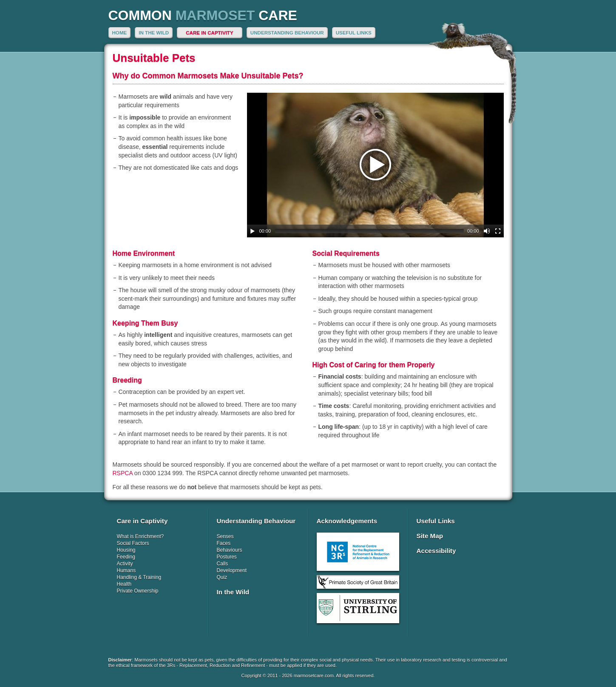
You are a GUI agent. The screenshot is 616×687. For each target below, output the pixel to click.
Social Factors (133, 543)
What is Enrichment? (141, 536)
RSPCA (123, 473)
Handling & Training (139, 577)
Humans (126, 570)
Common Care (203, 15)
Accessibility (436, 551)
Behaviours (230, 550)
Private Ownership (138, 591)
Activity (125, 564)
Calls (223, 564)
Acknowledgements (347, 521)
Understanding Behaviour (287, 33)
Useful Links (354, 33)
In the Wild (154, 33)
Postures (227, 557)
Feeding (126, 557)
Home (120, 33)
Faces (224, 543)
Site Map (430, 536)
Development (232, 570)
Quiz (222, 577)
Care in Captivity (209, 33)
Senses (225, 536)
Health (124, 584)
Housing (126, 550)
